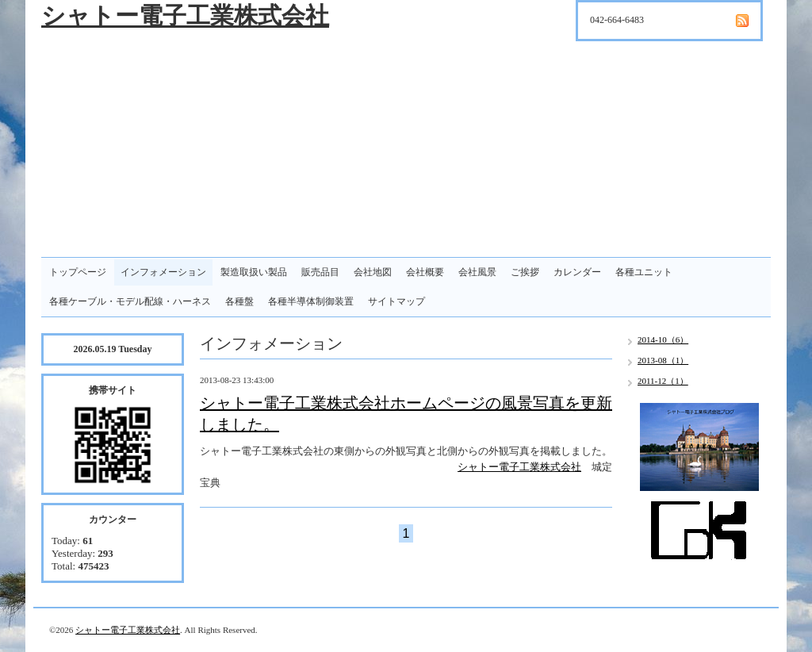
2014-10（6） (663, 339)
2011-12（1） (663, 381)
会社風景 (477, 272)
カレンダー (577, 272)
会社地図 (373, 272)
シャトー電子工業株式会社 (185, 15)
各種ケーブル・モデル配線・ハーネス (130, 301)
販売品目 (320, 272)
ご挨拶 (525, 272)
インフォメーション (163, 272)
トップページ (78, 272)
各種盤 (239, 301)
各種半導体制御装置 (311, 301)
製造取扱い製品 (254, 272)
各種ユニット (644, 272)
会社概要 (425, 272)
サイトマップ (396, 301)
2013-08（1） (663, 360)
